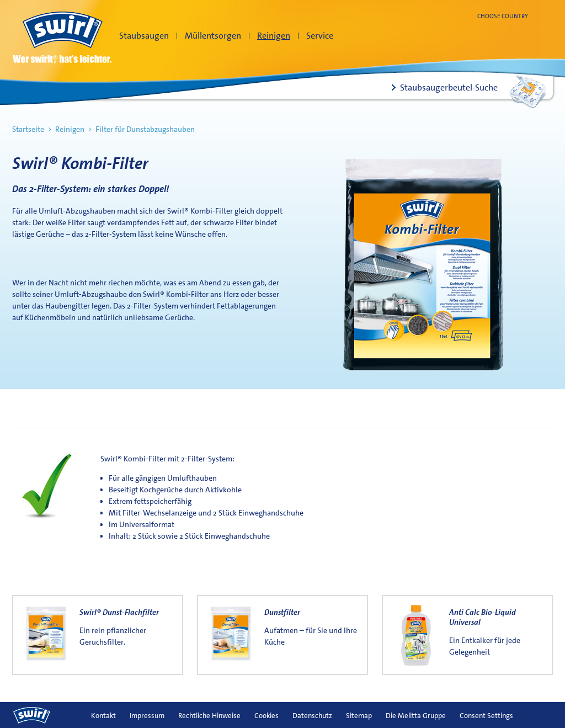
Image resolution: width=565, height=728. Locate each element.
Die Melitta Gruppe (416, 716)
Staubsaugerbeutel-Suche (449, 87)
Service (320, 36)
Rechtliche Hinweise (209, 716)
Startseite (28, 129)
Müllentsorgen (213, 36)
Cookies (266, 716)
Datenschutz (312, 716)
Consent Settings (486, 716)
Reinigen (274, 36)
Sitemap (359, 716)
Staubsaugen (144, 36)
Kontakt (103, 716)
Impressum (147, 716)
